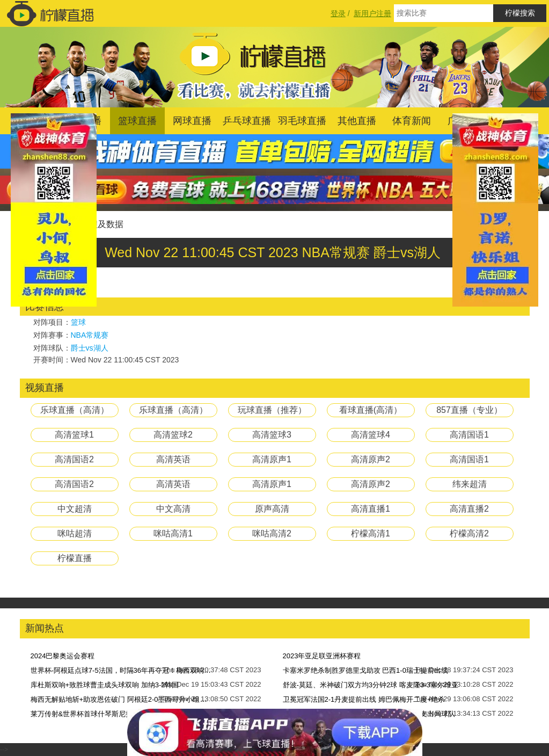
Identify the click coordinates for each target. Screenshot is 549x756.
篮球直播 (137, 121)
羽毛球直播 (302, 121)
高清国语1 (469, 435)
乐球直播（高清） (75, 410)
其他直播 (357, 121)
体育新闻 (412, 121)
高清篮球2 (173, 435)
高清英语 (173, 459)
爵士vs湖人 (90, 348)
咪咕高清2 (272, 533)
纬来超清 (470, 484)
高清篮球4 (371, 435)
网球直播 (192, 121)
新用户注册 (372, 13)
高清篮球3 (272, 435)
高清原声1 (272, 459)
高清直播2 (469, 509)
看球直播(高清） (371, 410)
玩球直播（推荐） (272, 410)
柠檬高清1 (371, 533)
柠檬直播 (75, 558)
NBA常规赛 (90, 335)
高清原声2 (371, 459)
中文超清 (75, 509)
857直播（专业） (469, 410)
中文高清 (173, 509)
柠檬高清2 (469, 533)
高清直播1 (371, 509)
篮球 (78, 322)
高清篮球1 (74, 435)
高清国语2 (74, 459)
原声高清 (272, 509)
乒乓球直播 (247, 121)
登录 (338, 13)
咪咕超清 (75, 533)
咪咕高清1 (173, 533)
